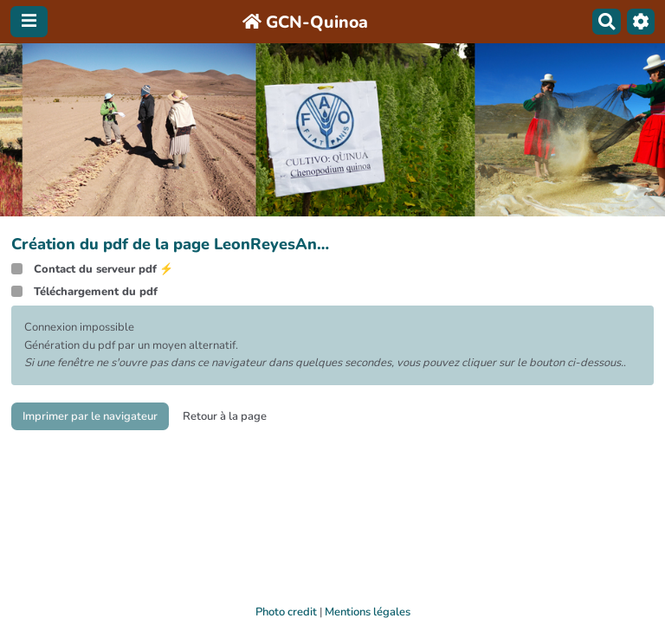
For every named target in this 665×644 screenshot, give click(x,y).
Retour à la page (225, 416)
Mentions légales (368, 612)
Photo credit (286, 612)
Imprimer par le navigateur (90, 416)
